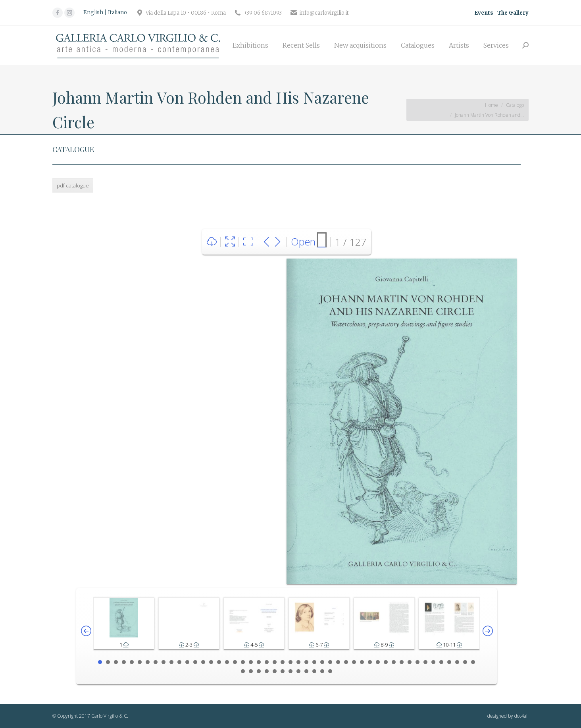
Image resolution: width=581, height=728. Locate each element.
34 (362, 662)
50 (251, 671)
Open (303, 241)
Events (484, 13)
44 (441, 662)
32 (346, 662)
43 (433, 662)
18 (235, 662)
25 (290, 662)
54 (283, 671)
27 (306, 662)
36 (378, 662)
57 (306, 671)
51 (259, 671)
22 (267, 662)
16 (219, 662)
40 (410, 662)
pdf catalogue (73, 185)
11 (179, 662)
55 (290, 671)
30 (330, 662)
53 (275, 671)
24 (283, 662)
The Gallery (513, 13)
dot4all (521, 716)
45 (449, 662)
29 (322, 662)
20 (251, 662)
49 (243, 671)
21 (259, 662)
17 (227, 662)
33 (354, 662)
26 (298, 662)
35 (370, 662)
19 (243, 662)
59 (322, 671)
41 (417, 662)
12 (187, 662)
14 (203, 662)
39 (402, 662)
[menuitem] (250, 45)
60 (330, 671)
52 (267, 671)
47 (465, 662)
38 (394, 662)
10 (171, 662)
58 (314, 671)
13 (195, 662)
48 (473, 662)
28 (314, 662)
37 (386, 662)
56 (298, 671)
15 (211, 662)
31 (338, 662)
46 (457, 662)
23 (275, 662)
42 (425, 662)
